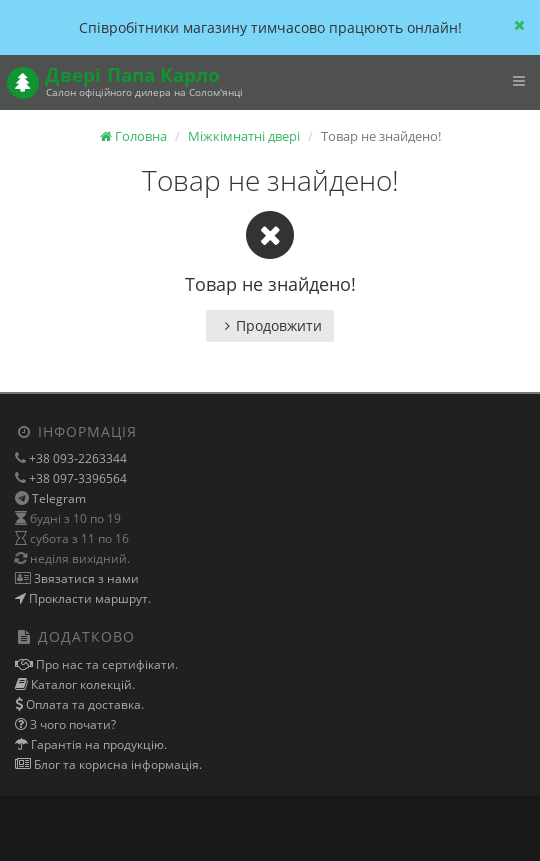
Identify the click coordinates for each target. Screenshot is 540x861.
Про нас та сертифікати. (105, 664)
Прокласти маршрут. (88, 598)
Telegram (59, 498)
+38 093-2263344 (76, 458)
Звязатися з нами (85, 578)
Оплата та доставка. (83, 704)
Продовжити (270, 325)
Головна (133, 136)
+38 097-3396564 (76, 478)
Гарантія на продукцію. (97, 744)
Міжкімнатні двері (244, 136)
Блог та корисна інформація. (116, 764)
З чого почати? (71, 724)
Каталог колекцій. (81, 684)
